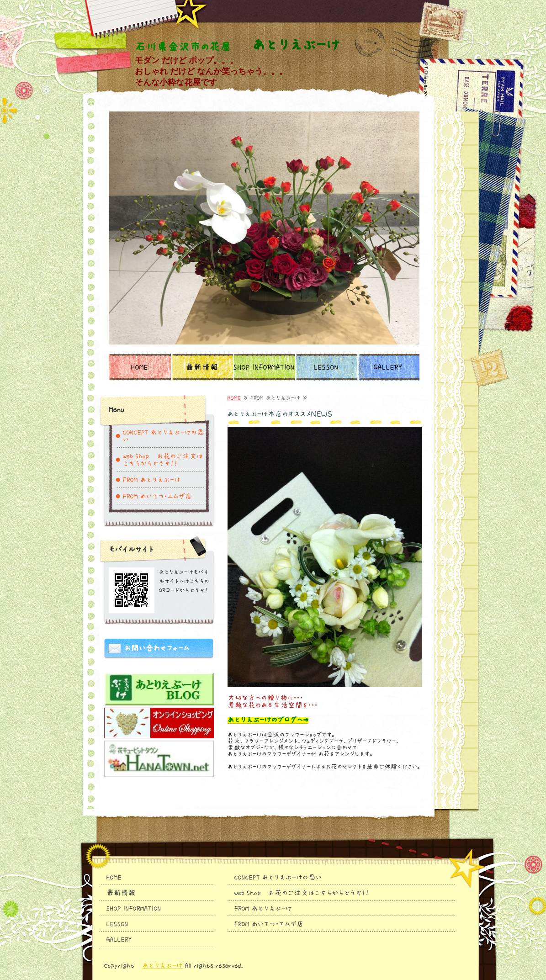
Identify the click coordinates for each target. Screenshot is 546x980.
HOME (140, 367)
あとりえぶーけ (163, 965)
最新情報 (202, 367)
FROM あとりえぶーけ (152, 480)
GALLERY (388, 367)
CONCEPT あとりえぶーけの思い (164, 436)
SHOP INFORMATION (264, 367)
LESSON (326, 367)
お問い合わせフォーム (157, 648)
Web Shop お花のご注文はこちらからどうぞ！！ (163, 460)
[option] (264, 228)
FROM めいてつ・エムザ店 (158, 496)
